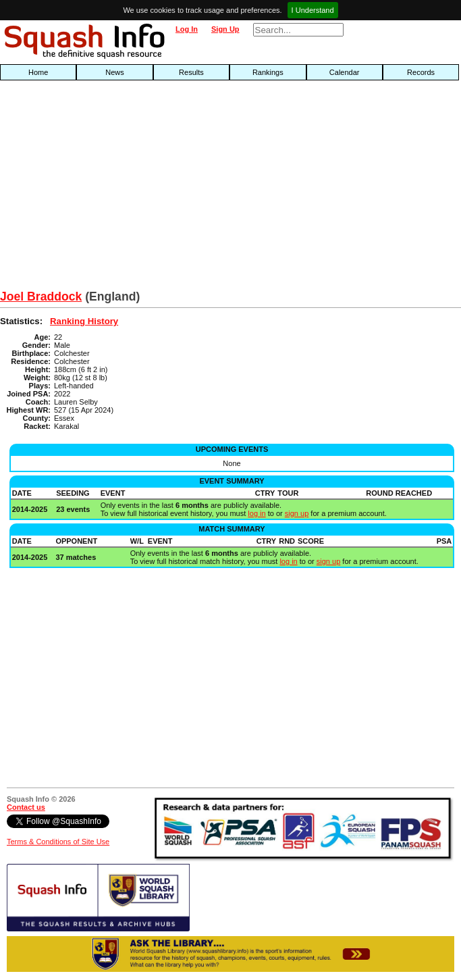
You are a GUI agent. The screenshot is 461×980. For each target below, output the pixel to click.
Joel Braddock (41, 296)
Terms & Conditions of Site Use (58, 842)
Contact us (26, 807)
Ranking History (84, 321)
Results (191, 72)
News (115, 72)
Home (38, 72)
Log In (187, 29)
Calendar (345, 72)
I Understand (313, 10)
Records (421, 72)
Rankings (268, 72)
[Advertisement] (147, 188)
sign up (297, 513)
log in (256, 513)
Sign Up (225, 29)
